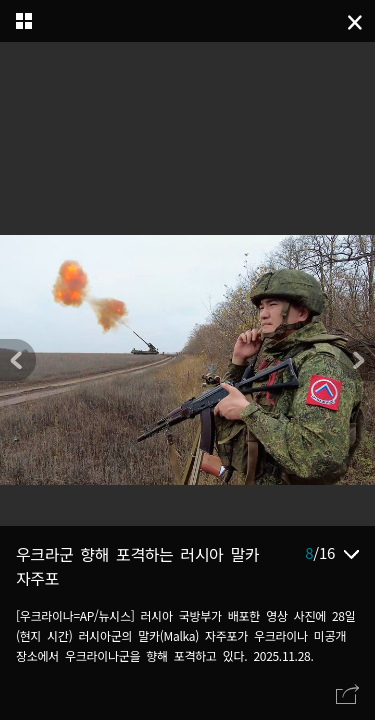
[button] (357, 360)
